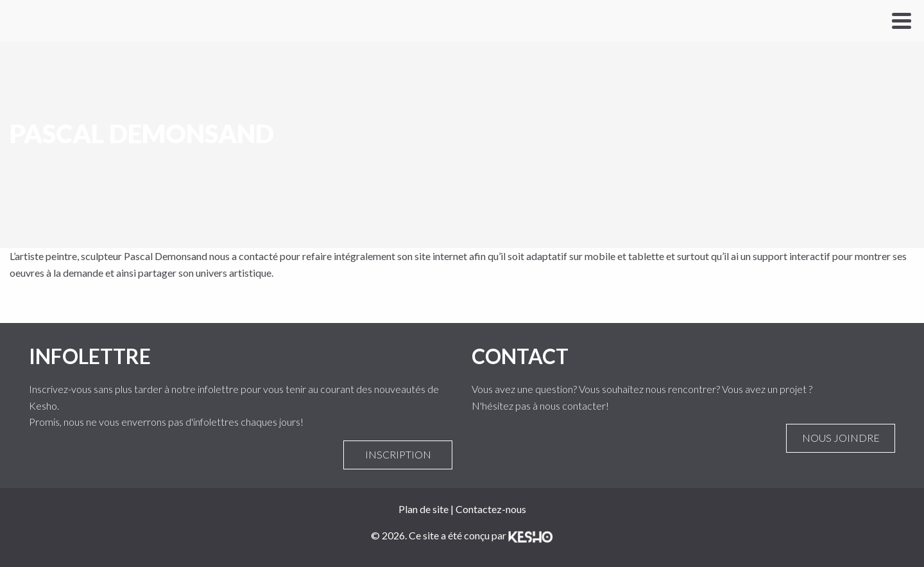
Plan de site (424, 509)
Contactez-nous (491, 509)
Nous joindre (841, 438)
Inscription (398, 455)
